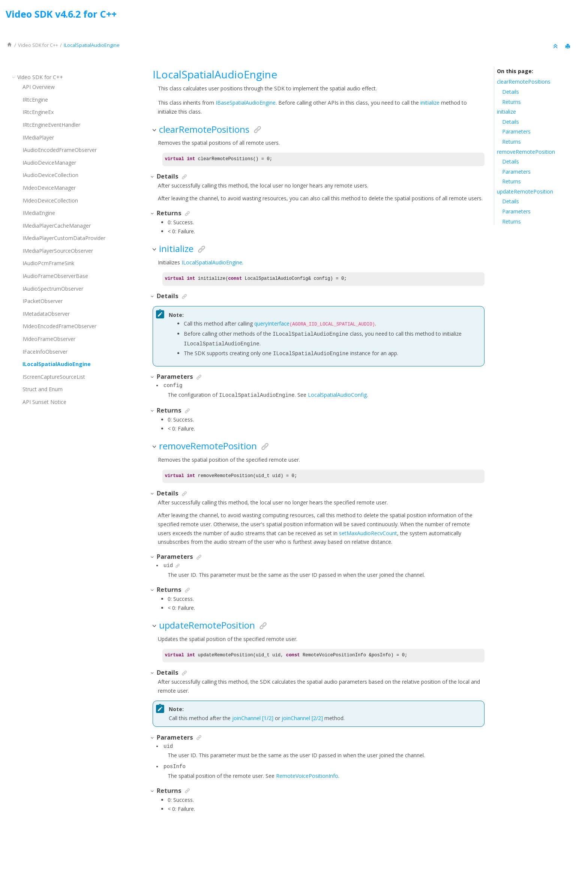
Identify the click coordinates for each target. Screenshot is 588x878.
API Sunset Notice (44, 402)
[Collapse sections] (556, 47)
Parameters (516, 131)
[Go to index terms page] (575, 16)
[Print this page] (568, 47)
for (38, 45)
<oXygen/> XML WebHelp (311, 853)
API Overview (39, 87)
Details (511, 92)
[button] (14, 77)
